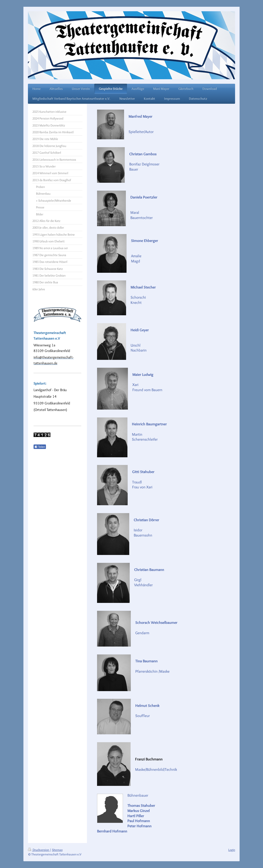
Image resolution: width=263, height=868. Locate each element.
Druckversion (39, 850)
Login (232, 850)
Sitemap (57, 850)
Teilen (40, 447)
